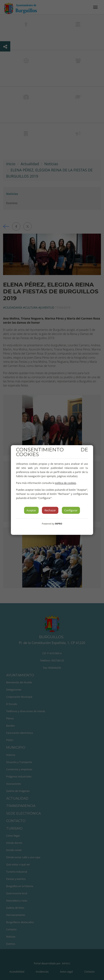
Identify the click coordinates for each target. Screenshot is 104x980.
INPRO (59, 524)
